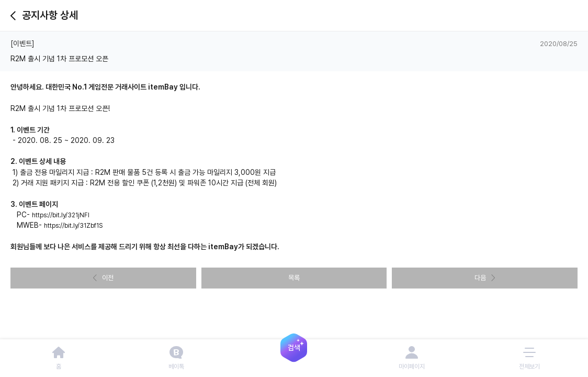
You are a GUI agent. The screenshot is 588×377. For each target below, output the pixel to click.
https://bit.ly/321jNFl (61, 215)
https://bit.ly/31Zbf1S (73, 226)
